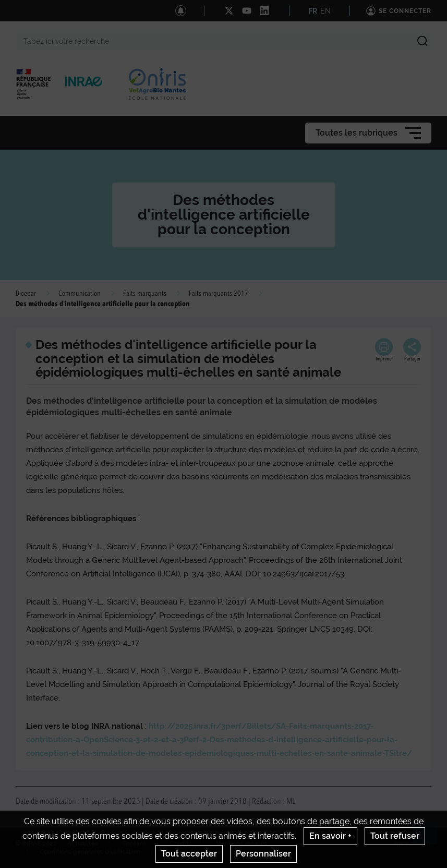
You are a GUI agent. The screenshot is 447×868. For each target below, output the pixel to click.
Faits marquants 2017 (219, 294)
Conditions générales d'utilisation (90, 852)
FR (313, 11)
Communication (80, 294)
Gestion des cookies (194, 852)
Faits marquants (145, 294)
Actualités (83, 843)
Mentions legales (241, 843)
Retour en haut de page (429, 837)
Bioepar (26, 294)
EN (325, 11)
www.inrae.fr (412, 843)
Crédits (181, 843)
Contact (134, 843)
